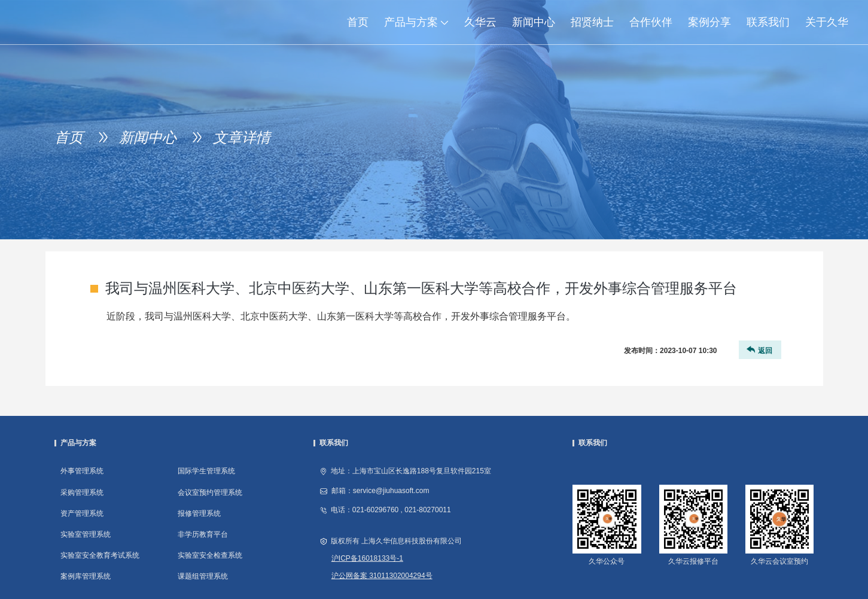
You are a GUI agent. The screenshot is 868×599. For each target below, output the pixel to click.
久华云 (480, 22)
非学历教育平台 (203, 534)
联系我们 (768, 22)
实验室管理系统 (86, 534)
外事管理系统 (82, 471)
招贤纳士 (592, 22)
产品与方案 (420, 22)
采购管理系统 (82, 492)
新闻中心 (534, 22)
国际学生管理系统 (206, 471)
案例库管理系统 (86, 576)
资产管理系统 (82, 513)
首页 (358, 22)
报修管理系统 (199, 513)
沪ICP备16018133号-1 (367, 558)
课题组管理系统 (203, 576)
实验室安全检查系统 (210, 555)
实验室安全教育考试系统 (100, 555)
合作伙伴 (651, 22)
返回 (759, 350)
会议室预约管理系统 (210, 492)
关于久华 (827, 22)
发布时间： (670, 351)
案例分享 (709, 22)
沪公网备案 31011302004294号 (382, 576)
